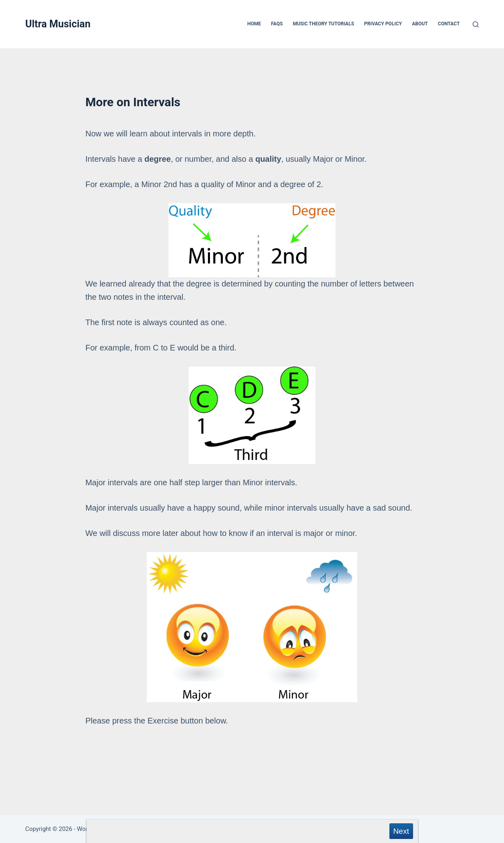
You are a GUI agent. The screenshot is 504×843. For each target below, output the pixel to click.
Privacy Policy (383, 24)
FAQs (277, 24)
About (420, 24)
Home (254, 24)
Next (401, 831)
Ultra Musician (58, 24)
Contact (449, 24)
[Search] (476, 24)
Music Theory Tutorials (323, 24)
